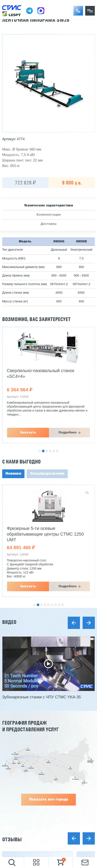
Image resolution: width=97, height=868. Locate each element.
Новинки (13, 474)
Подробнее (68, 433)
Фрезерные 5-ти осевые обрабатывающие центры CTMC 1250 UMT (45, 534)
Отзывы (12, 839)
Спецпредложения (47, 474)
